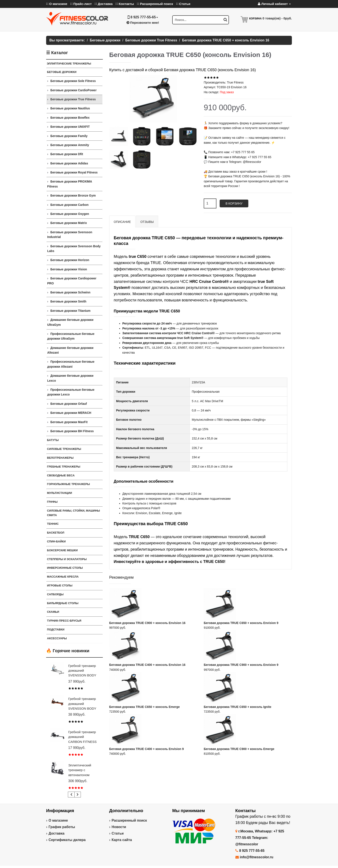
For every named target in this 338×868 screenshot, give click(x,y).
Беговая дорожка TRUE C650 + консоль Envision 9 (241, 623)
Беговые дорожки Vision (69, 269)
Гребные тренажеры (64, 467)
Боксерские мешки (62, 550)
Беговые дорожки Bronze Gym (73, 195)
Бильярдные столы (63, 603)
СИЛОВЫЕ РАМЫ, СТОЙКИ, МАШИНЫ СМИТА (73, 513)
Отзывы (147, 222)
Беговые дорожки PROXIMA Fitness (70, 184)
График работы (62, 827)
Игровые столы (60, 585)
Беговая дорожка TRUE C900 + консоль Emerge (239, 749)
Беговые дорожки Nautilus (70, 108)
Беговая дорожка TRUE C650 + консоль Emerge (145, 707)
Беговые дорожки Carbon (70, 205)
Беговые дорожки (62, 72)
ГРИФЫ (52, 502)
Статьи (118, 833)
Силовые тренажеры (64, 449)
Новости (119, 827)
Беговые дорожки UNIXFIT (70, 127)
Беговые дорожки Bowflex (70, 118)
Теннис (53, 524)
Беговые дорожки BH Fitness (72, 431)
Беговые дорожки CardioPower (74, 90)
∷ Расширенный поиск (155, 4)
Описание (122, 222)
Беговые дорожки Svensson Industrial (70, 235)
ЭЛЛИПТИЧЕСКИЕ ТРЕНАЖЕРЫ (69, 64)
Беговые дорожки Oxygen (70, 214)
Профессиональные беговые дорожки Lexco (71, 392)
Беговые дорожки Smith (68, 301)
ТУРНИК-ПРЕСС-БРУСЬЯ (64, 621)
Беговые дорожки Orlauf (69, 404)
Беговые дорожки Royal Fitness (74, 172)
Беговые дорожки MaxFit (69, 422)
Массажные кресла (63, 577)
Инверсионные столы (65, 568)
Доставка (56, 833)
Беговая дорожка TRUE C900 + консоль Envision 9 (241, 665)
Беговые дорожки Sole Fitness (73, 81)
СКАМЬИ (53, 612)
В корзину (234, 203)
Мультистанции (59, 493)
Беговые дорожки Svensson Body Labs (74, 249)
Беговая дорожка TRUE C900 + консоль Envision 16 (147, 623)
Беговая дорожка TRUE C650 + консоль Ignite (237, 707)
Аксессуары (57, 638)
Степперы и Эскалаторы (67, 559)
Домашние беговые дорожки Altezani (70, 350)
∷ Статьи (183, 4)
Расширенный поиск (129, 820)
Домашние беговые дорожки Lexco (70, 378)
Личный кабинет (274, 4)
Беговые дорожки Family (69, 136)
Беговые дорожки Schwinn (70, 292)
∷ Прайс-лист (81, 4)
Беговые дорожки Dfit (67, 154)
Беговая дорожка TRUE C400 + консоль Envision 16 (147, 665)
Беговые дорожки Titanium (70, 311)
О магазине (58, 820)
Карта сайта (122, 840)
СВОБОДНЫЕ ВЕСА (61, 475)
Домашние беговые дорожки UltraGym (70, 322)
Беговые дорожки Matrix (69, 223)
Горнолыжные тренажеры (68, 484)
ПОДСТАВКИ (56, 629)
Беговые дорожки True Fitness (73, 99)
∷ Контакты (125, 4)
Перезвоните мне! (143, 23)
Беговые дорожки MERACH (71, 413)
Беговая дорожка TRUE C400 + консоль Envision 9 (147, 749)
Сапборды (55, 594)
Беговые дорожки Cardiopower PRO (72, 281)
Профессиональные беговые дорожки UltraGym (71, 336)
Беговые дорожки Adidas (69, 163)
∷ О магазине (57, 4)
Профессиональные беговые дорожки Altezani (71, 364)
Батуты (53, 440)
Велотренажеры (60, 458)
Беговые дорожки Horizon (70, 260)
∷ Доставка (104, 4)
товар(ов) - (277, 18)
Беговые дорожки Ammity (70, 145)
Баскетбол (56, 533)
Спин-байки (56, 541)
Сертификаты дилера (67, 840)
